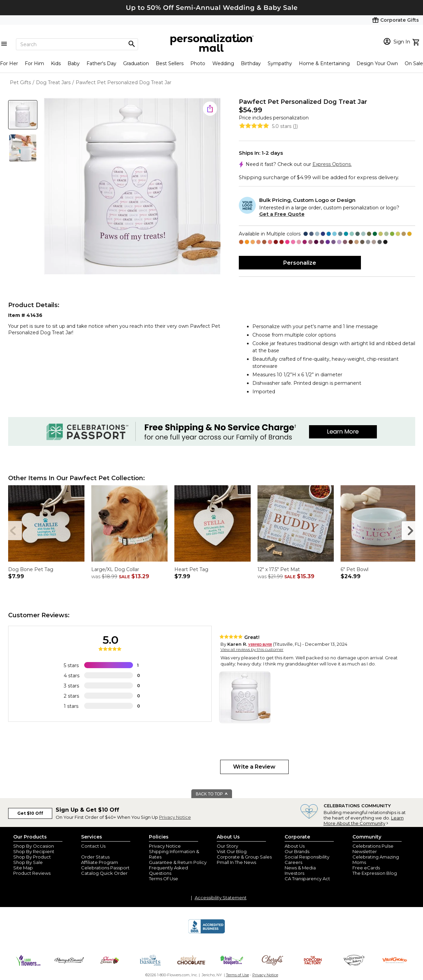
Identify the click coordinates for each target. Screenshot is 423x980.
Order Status (95, 857)
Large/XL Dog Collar (115, 569)
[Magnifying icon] (132, 44)
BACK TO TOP (212, 794)
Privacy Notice (175, 817)
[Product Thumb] (23, 115)
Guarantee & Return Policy (178, 862)
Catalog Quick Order (104, 873)
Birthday (251, 63)
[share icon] (210, 109)
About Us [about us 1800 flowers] (295, 846)
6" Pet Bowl (354, 569)
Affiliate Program (100, 862)
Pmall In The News (236, 862)
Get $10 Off (30, 813)
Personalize (300, 263)
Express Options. (332, 164)
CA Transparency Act (307, 879)
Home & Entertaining (324, 63)
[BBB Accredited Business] (207, 932)
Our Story (227, 846)
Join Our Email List (101, 851)
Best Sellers (170, 63)
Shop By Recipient (34, 851)
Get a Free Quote (282, 214)
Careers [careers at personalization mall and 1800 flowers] (293, 862)
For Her (9, 63)
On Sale (414, 63)
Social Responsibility (307, 857)
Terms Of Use (164, 879)
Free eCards (366, 868)
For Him (34, 63)
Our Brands (297, 851)
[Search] (77, 44)
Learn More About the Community (364, 821)
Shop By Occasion (34, 846)
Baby (74, 63)
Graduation (136, 63)
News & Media (300, 868)
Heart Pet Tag (191, 569)
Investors (294, 873)
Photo (198, 63)
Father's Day (101, 63)
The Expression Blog (375, 873)
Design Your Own (377, 63)
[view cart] (417, 41)
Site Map (23, 868)
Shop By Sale (28, 862)
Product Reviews (32, 873)
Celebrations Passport (105, 868)
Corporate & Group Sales (244, 857)
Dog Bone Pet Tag (31, 569)
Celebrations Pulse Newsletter (373, 849)
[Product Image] (132, 187)
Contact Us (93, 846)
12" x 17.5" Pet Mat (279, 569)
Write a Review (254, 767)
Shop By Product (32, 857)
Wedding (223, 63)
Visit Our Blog (232, 851)
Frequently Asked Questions (168, 870)
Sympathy (280, 63)
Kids (56, 63)
